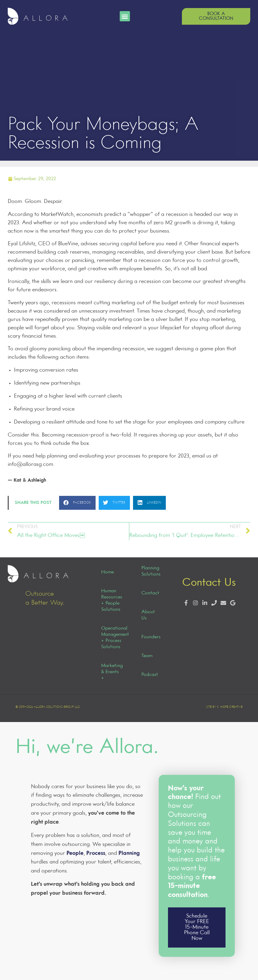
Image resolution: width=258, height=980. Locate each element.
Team (147, 656)
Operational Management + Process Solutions (111, 638)
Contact (150, 593)
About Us (148, 615)
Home (107, 572)
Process (96, 853)
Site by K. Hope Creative (224, 707)
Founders (151, 637)
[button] (125, 16)
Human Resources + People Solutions (111, 600)
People (75, 853)
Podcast (150, 675)
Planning (129, 853)
